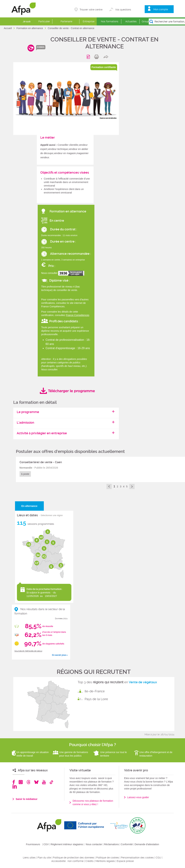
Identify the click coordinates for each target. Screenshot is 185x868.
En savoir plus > (60, 655)
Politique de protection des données (74, 858)
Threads (29, 782)
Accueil (8, 28)
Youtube (44, 782)
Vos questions (123, 10)
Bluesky (36, 782)
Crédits (89, 861)
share (107, 57)
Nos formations (110, 21)
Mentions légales (105, 861)
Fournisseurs (33, 844)
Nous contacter (94, 844)
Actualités (131, 21)
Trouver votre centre (91, 10)
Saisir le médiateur (27, 799)
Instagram (21, 782)
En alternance (29, 506)
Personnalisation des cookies (137, 858)
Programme (89, 57)
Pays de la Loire (96, 699)
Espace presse (125, 861)
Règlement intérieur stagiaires (67, 844)
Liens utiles (29, 858)
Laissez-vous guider (138, 797)
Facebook (14, 782)
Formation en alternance (30, 28)
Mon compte (161, 9)
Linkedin (15, 786)
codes (41, 47)
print (97, 57)
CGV (46, 844)
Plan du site (44, 858)
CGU (158, 858)
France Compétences (78, 315)
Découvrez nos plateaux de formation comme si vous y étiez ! (93, 803)
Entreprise (89, 21)
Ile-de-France (95, 691)
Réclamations (111, 844)
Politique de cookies (108, 858)
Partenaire (66, 21)
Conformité (127, 844)
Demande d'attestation (147, 844)
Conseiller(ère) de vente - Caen (41, 462)
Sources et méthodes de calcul (28, 651)
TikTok (51, 782)
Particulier (44, 21)
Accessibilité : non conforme (67, 861)
